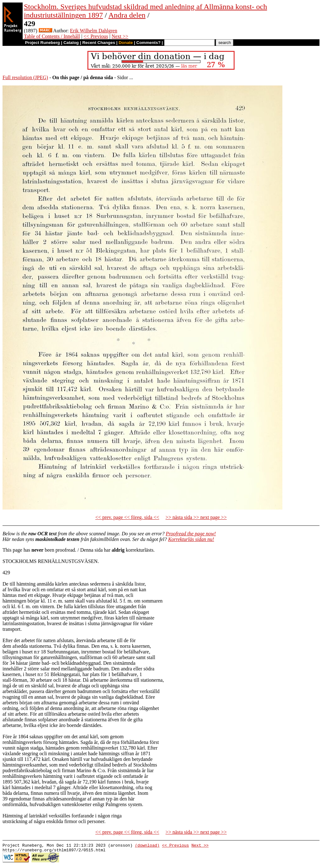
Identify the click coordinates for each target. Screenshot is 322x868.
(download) (147, 846)
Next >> (120, 36)
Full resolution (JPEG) (25, 77)
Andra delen (127, 15)
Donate (126, 43)
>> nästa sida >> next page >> (196, 517)
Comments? (149, 43)
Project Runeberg (42, 43)
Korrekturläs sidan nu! (191, 539)
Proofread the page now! (191, 534)
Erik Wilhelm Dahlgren (94, 31)
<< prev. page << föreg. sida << (127, 517)
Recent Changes (99, 43)
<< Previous (96, 36)
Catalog (71, 43)
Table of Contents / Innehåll (52, 36)
